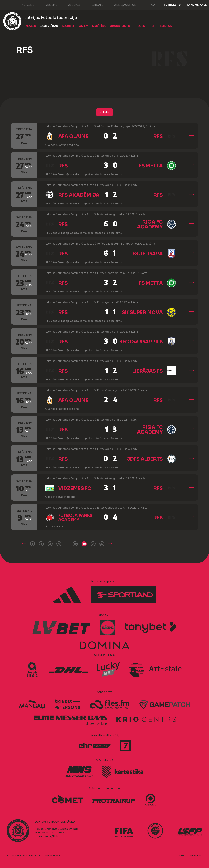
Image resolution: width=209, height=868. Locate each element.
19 (75, 544)
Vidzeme (48, 5)
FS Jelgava (148, 254)
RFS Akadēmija (79, 195)
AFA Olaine (73, 136)
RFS (158, 136)
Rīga (149, 5)
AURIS (199, 855)
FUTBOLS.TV (172, 5)
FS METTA (151, 166)
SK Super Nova (142, 312)
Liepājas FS (148, 371)
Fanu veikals (197, 5)
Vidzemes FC (75, 488)
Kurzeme (25, 5)
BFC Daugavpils (141, 342)
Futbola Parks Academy (75, 518)
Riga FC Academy (150, 224)
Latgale (94, 5)
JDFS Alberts (145, 459)
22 (102, 544)
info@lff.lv (52, 836)
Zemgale (71, 5)
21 (93, 544)
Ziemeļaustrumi (123, 5)
